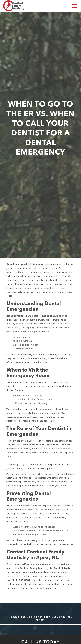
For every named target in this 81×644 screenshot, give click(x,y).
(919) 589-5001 (21, 580)
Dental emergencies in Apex (23, 264)
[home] (14, 6)
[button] (75, 6)
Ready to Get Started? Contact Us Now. (41, 619)
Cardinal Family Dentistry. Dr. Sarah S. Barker (46, 568)
